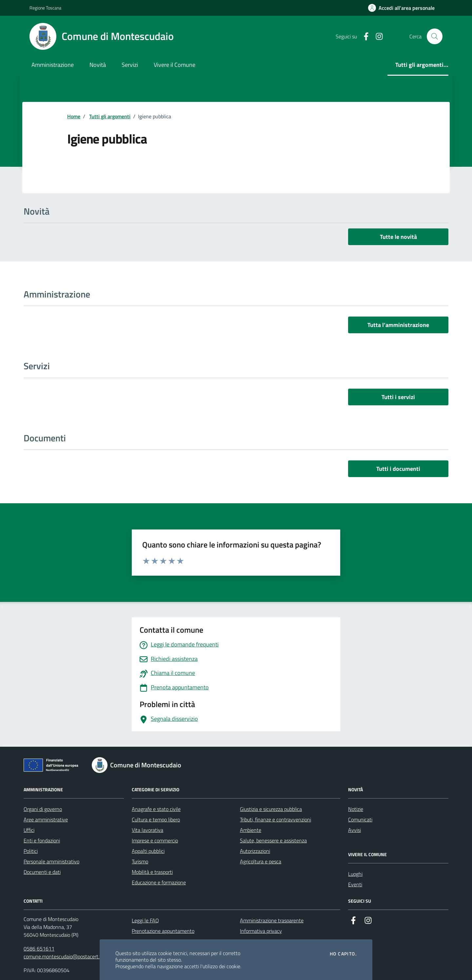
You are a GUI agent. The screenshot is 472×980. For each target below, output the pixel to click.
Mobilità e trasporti (152, 872)
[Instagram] (377, 37)
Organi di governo (43, 809)
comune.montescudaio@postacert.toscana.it (72, 956)
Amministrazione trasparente (272, 920)
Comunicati (360, 819)
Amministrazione (53, 65)
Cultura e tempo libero (156, 819)
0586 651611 (39, 949)
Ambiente (251, 830)
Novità (98, 65)
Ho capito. (343, 954)
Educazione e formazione (159, 882)
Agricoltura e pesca (261, 861)
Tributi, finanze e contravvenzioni (275, 819)
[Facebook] (364, 37)
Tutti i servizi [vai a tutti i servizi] (398, 397)
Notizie (356, 809)
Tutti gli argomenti (110, 116)
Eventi (355, 884)
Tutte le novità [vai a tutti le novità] (398, 237)
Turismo (140, 861)
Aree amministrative (46, 819)
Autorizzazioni (255, 851)
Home (74, 116)
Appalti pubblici (148, 851)
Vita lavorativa (147, 830)
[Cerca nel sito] (435, 36)
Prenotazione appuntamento (163, 931)
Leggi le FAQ (145, 920)
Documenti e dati (42, 872)
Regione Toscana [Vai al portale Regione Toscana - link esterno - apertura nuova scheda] (45, 8)
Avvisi (354, 830)
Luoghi (355, 874)
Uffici (29, 830)
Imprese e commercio (155, 840)
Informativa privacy (261, 931)
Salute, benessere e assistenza (273, 840)
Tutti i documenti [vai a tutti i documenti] (398, 469)
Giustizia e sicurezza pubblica (271, 809)
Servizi (130, 65)
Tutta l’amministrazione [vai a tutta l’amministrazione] (398, 325)
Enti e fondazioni (42, 840)
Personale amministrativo (51, 861)
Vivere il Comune (175, 65)
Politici (31, 851)
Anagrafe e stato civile (156, 809)
